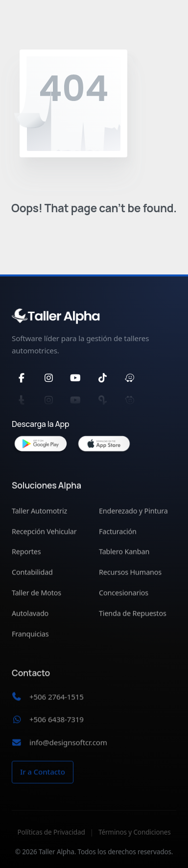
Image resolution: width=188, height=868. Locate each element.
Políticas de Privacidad (51, 839)
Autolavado (30, 615)
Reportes (26, 554)
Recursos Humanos (130, 574)
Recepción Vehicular (44, 533)
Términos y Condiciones (135, 839)
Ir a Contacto (43, 776)
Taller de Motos (36, 594)
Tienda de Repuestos (133, 615)
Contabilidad (32, 574)
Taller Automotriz (39, 512)
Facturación (118, 533)
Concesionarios (124, 594)
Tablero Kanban (124, 554)
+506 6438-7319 (57, 723)
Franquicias (30, 635)
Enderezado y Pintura (133, 512)
